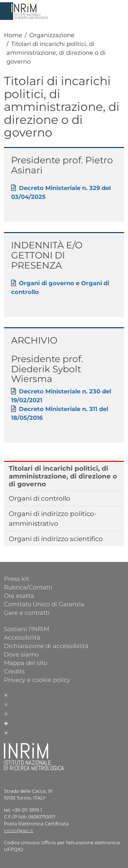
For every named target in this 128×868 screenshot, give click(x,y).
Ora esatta (19, 596)
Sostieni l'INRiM (27, 629)
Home (13, 35)
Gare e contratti (27, 612)
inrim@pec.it (19, 831)
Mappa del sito (26, 663)
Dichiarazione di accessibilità (46, 646)
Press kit (16, 579)
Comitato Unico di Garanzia (44, 604)
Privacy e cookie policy (37, 680)
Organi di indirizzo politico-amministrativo (53, 519)
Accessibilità (22, 637)
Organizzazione (52, 35)
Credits (14, 671)
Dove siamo (21, 654)
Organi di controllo (40, 498)
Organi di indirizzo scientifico (56, 539)
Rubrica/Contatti (28, 587)
